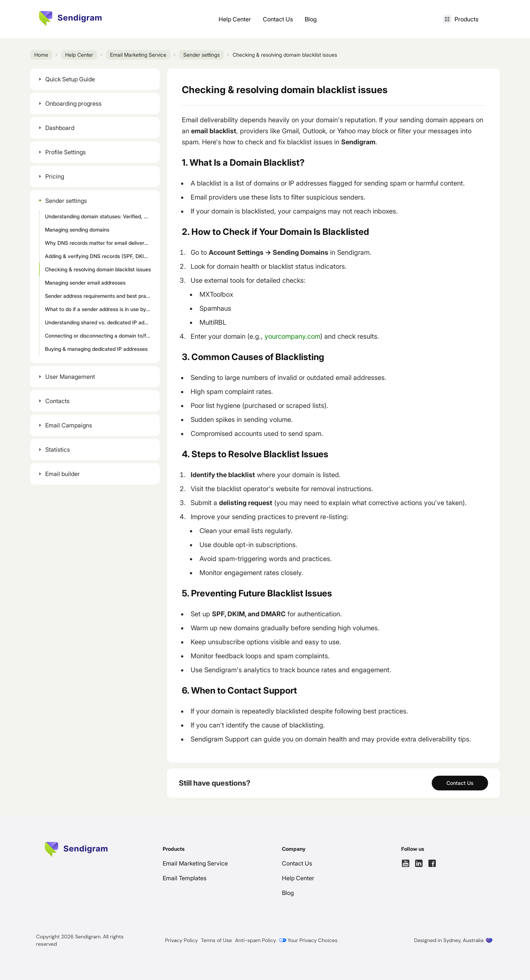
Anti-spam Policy (255, 940)
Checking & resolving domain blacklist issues (98, 269)
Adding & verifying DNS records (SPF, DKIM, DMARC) (99, 256)
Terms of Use (216, 940)
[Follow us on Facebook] (432, 863)
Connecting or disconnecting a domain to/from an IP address (99, 336)
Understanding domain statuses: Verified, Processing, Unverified (99, 216)
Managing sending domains (77, 230)
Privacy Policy (182, 940)
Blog (311, 19)
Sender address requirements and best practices (99, 296)
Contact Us (278, 19)
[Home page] (70, 18)
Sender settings (202, 55)
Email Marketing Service (138, 55)
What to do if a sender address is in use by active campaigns (99, 309)
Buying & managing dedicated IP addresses (96, 349)
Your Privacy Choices (308, 940)
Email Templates (185, 878)
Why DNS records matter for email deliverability (99, 243)
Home (41, 55)
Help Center (235, 19)
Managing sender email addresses (85, 283)
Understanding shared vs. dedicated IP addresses (99, 322)
